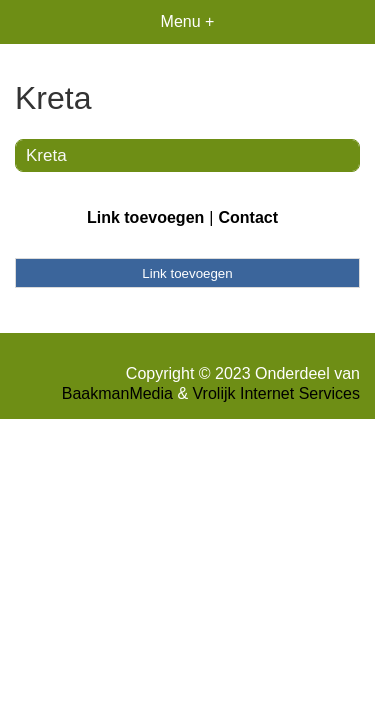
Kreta (46, 155)
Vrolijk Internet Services (276, 393)
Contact (248, 217)
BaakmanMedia (117, 393)
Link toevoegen (145, 217)
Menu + (188, 21)
